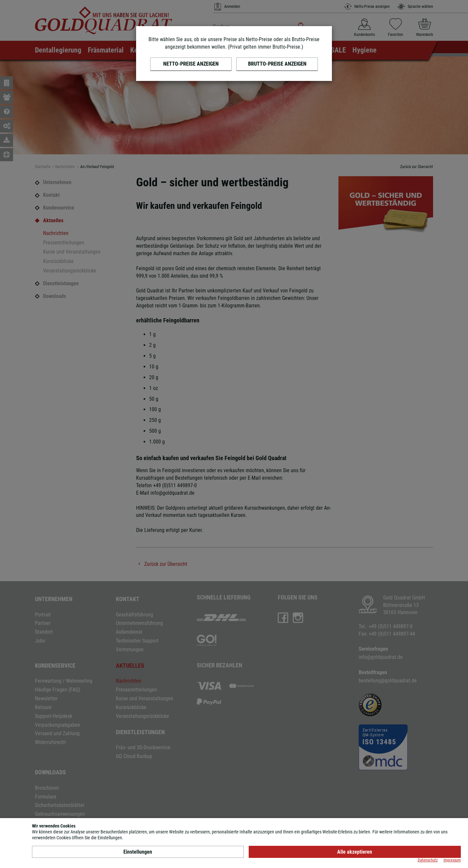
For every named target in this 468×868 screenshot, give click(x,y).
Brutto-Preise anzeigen (277, 64)
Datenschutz (428, 860)
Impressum (452, 860)
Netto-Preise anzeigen (191, 64)
